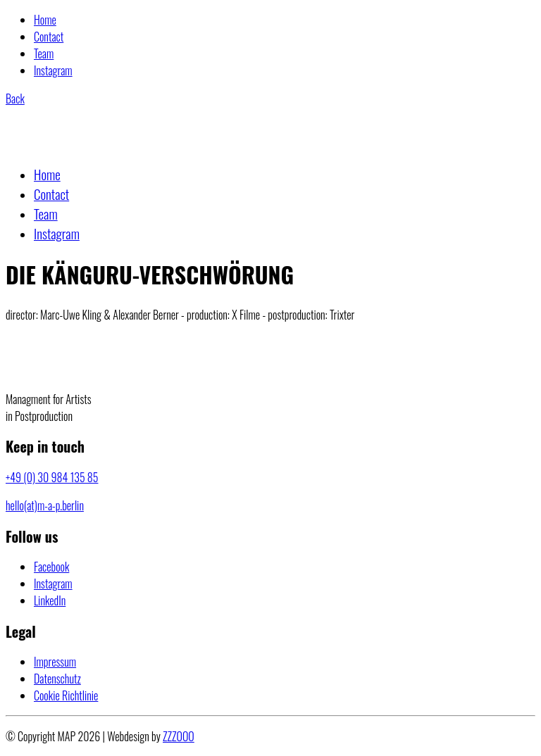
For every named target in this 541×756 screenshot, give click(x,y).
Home (45, 20)
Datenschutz (57, 679)
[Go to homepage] (75, 144)
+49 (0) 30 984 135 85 (52, 477)
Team (44, 53)
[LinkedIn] (50, 600)
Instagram (53, 70)
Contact (49, 37)
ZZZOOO (179, 736)
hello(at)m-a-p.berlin (45, 505)
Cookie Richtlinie (66, 695)
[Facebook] (51, 567)
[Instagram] (53, 584)
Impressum (55, 662)
